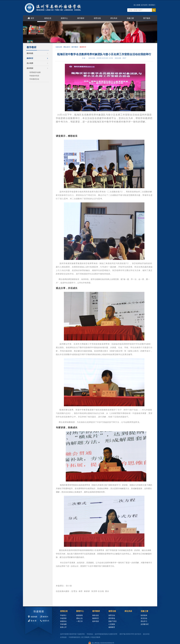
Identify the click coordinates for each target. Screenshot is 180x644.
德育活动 (112, 615)
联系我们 (152, 5)
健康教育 (112, 627)
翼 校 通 (34, 621)
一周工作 (79, 621)
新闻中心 (64, 18)
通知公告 (79, 618)
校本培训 (30, 68)
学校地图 (63, 624)
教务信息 (30, 53)
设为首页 (144, 5)
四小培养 (30, 63)
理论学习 (144, 621)
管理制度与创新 (35, 72)
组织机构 (144, 615)
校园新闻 (79, 615)
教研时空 (30, 58)
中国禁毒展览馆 (74, 637)
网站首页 (67, 47)
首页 (32, 18)
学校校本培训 (34, 76)
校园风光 (63, 621)
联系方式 (46, 621)
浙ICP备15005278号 (127, 634)
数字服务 (147, 18)
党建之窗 (130, 18)
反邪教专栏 (145, 624)
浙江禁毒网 (85, 637)
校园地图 (34, 617)
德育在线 (97, 18)
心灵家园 (112, 624)
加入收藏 (137, 5)
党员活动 (144, 618)
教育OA (45, 617)
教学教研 (81, 18)
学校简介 (63, 615)
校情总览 (48, 18)
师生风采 (114, 18)
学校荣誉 (63, 618)
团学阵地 (112, 618)
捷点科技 (146, 634)
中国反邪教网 (95, 637)
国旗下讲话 (112, 621)
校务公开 (63, 627)
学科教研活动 (34, 79)
